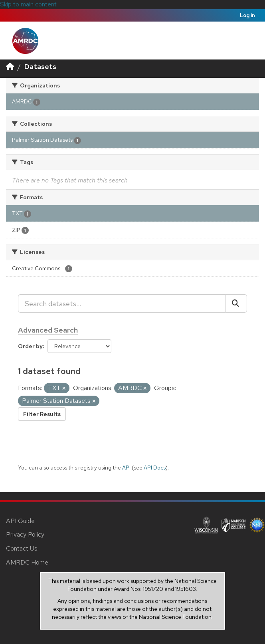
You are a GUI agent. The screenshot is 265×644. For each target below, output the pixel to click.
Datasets (40, 66)
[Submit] (236, 303)
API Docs (155, 468)
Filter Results (42, 414)
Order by (30, 346)
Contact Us (22, 548)
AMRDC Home (27, 562)
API (126, 468)
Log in (247, 15)
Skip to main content (28, 4)
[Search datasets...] (122, 303)
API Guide (20, 521)
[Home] (10, 66)
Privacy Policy (25, 534)
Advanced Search (48, 330)
